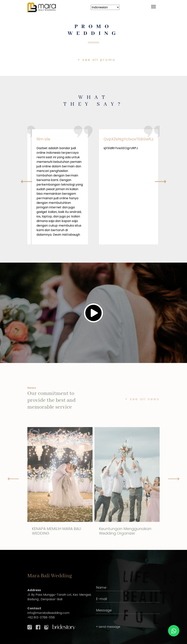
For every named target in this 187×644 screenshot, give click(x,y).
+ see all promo (96, 60)
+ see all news (142, 413)
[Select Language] (105, 7)
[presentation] (26, 181)
